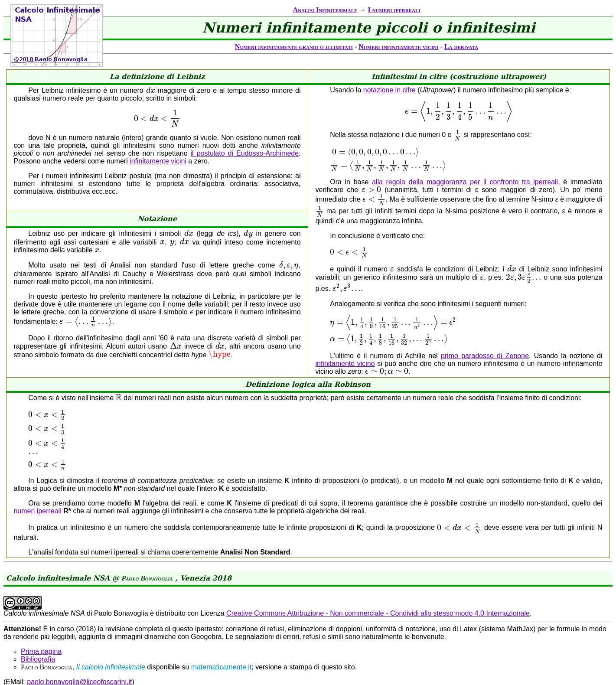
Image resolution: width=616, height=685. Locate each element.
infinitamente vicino (345, 392)
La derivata (461, 47)
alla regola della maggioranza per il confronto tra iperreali (465, 191)
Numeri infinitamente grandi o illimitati (294, 47)
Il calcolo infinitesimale (111, 647)
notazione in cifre (389, 90)
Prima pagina (41, 631)
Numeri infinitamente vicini (398, 47)
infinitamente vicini (158, 162)
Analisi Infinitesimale (325, 10)
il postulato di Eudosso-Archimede (245, 155)
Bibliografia (38, 639)
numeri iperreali (37, 495)
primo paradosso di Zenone (485, 384)
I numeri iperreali (394, 10)
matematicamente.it (222, 647)
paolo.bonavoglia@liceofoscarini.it (79, 662)
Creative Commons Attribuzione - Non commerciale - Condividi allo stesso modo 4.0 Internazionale (378, 593)
